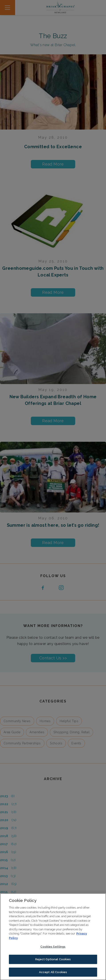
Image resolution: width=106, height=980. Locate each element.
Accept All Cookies (53, 973)
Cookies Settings (53, 948)
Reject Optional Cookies (53, 960)
